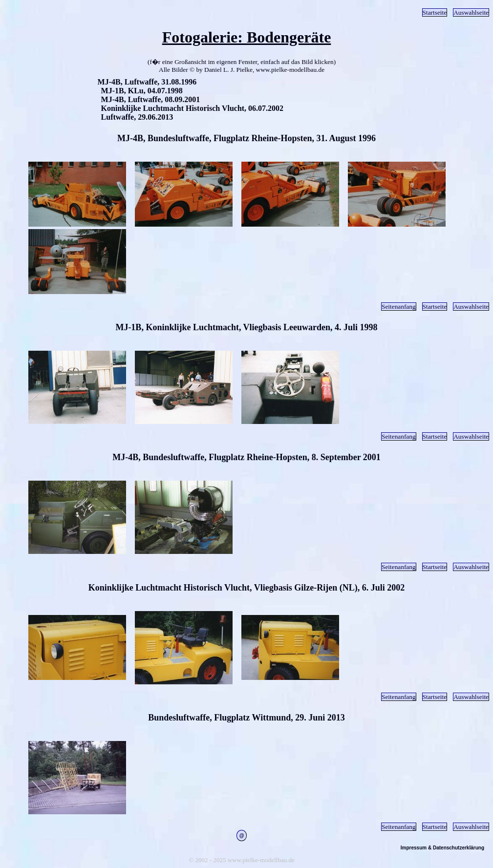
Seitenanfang (399, 307)
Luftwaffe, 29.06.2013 (137, 117)
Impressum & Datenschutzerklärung (442, 848)
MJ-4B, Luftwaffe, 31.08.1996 (147, 82)
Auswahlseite (471, 12)
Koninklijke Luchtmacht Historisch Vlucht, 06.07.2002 (193, 108)
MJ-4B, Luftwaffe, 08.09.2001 (151, 99)
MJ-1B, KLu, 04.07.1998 (142, 91)
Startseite (435, 12)
